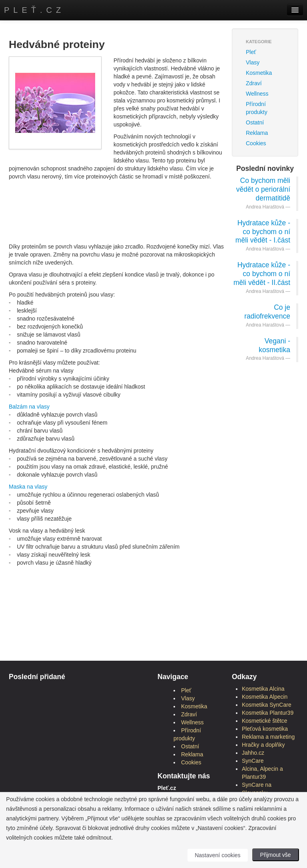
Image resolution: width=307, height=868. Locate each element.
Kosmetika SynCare (267, 705)
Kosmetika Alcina (263, 689)
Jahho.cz (253, 753)
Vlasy (253, 62)
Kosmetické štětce (265, 721)
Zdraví (254, 83)
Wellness (257, 94)
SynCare (253, 761)
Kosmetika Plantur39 (268, 713)
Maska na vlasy (28, 487)
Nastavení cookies (217, 855)
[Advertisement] (154, 202)
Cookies (256, 143)
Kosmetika (259, 73)
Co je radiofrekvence (267, 312)
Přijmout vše (276, 855)
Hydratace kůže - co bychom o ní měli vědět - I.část (263, 232)
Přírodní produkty (257, 108)
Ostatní (255, 122)
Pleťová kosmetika (265, 729)
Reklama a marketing (268, 737)
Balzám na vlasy (29, 407)
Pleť (251, 52)
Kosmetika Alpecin (265, 697)
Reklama (257, 133)
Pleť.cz (34, 10)
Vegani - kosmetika (274, 345)
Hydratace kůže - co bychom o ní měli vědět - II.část (262, 274)
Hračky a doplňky (263, 745)
